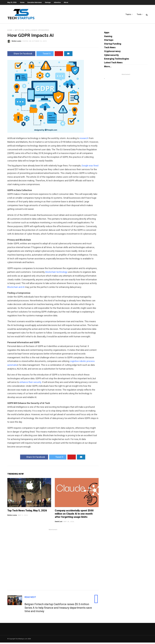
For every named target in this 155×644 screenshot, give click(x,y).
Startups (48, 2)
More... (108, 68)
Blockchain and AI (16, 289)
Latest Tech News (113, 64)
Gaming (108, 38)
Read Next (30, 599)
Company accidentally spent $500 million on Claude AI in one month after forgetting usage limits (74, 515)
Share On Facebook (21, 55)
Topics (128, 15)
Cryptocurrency (112, 53)
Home (22, 2)
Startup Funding (113, 45)
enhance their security (30, 384)
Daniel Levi (59, 523)
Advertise (57, 2)
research (84, 140)
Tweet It (45, 55)
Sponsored (44, 32)
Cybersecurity (111, 56)
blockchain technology (56, 273)
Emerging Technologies (117, 60)
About (66, 2)
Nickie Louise (12, 517)
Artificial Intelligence (26, 32)
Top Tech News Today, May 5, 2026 (27, 512)
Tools (139, 15)
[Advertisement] (53, 561)
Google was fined (90, 167)
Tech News (110, 49)
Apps (107, 34)
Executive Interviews (35, 2)
